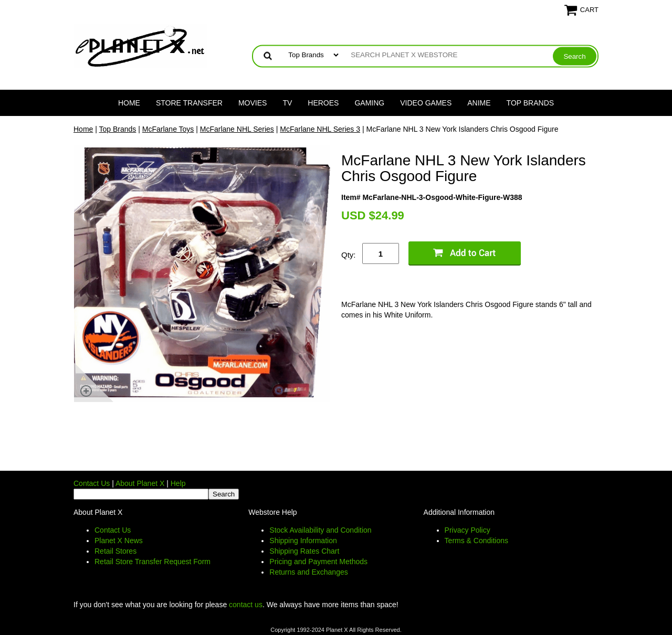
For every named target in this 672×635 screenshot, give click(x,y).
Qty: (349, 255)
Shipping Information (303, 541)
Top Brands (531, 103)
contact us (246, 605)
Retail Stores (115, 551)
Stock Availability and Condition (320, 530)
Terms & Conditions (476, 541)
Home (129, 103)
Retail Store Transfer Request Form (153, 562)
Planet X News (119, 541)
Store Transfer (189, 103)
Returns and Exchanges (308, 572)
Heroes (323, 103)
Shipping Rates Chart (304, 551)
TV (287, 103)
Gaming (369, 103)
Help (178, 483)
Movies (253, 103)
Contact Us (92, 483)
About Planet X (140, 483)
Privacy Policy (468, 530)
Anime (479, 103)
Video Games (426, 103)
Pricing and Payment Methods (318, 562)
